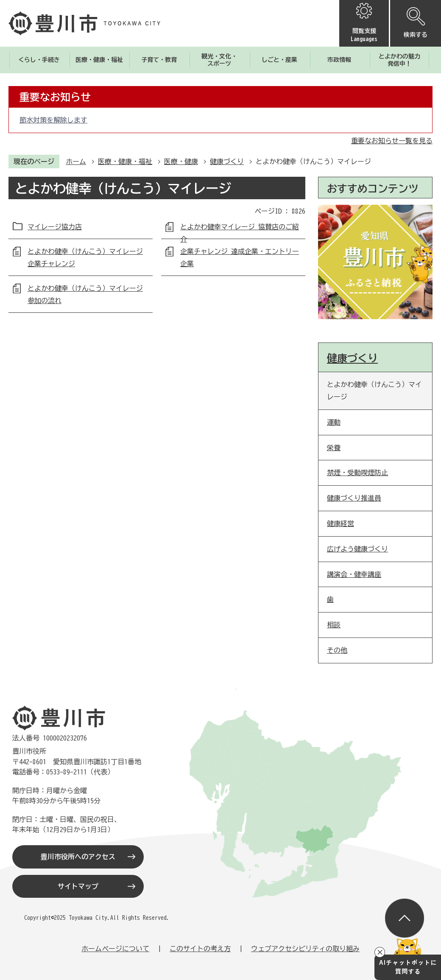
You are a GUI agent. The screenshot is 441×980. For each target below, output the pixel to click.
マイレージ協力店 (55, 227)
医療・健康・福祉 (125, 161)
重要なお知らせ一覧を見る (392, 141)
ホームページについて (115, 949)
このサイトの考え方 (200, 949)
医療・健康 (181, 161)
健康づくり (227, 161)
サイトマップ (78, 886)
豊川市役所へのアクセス (78, 857)
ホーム (76, 161)
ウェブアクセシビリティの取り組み (305, 949)
